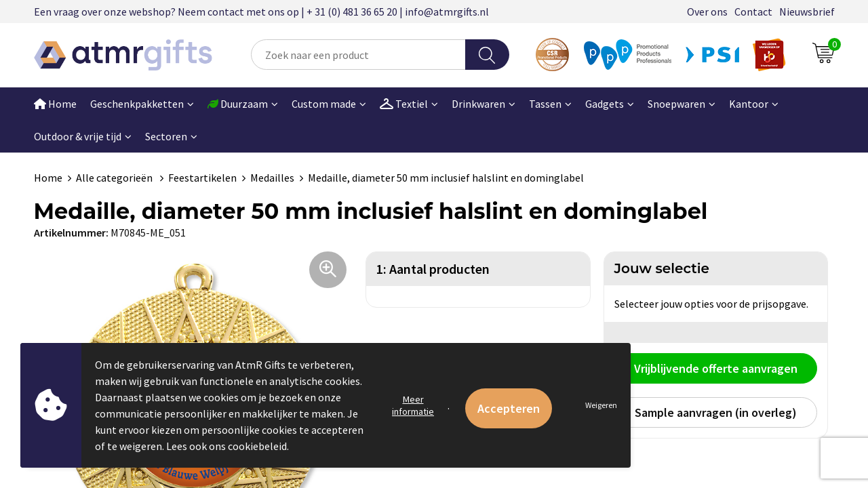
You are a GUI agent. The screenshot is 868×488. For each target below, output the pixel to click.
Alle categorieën (115, 178)
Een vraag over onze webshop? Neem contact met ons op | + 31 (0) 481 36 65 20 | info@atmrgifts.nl (261, 12)
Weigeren (601, 405)
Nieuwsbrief (807, 12)
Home (55, 104)
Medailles (272, 178)
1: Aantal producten (433, 269)
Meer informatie (413, 405)
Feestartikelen (202, 178)
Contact (753, 12)
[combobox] (358, 55)
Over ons (707, 12)
